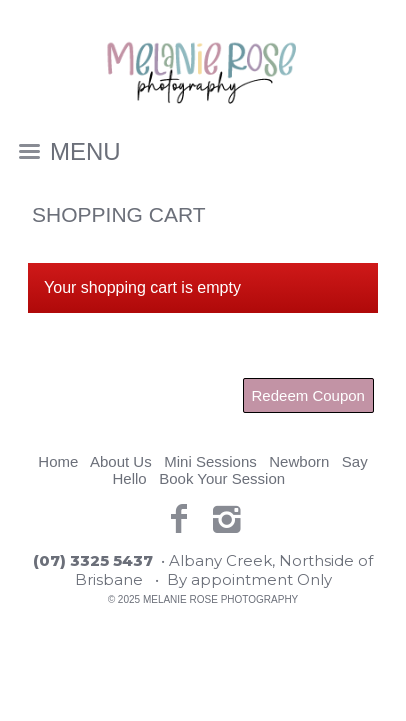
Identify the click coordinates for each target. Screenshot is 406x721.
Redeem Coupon (308, 395)
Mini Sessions (210, 461)
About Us (121, 461)
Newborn (299, 461)
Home (58, 461)
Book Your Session (222, 478)
